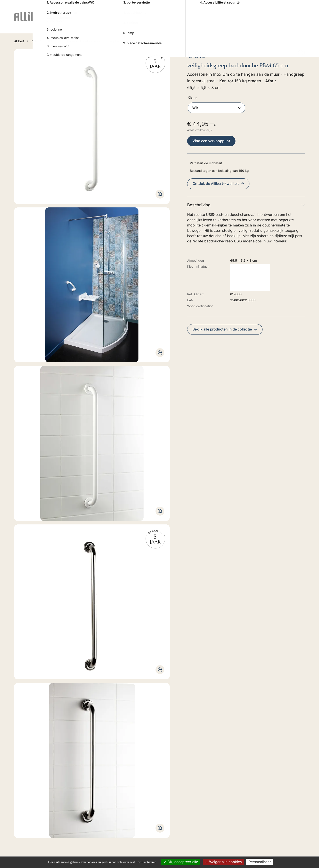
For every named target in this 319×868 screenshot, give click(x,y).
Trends (280, 22)
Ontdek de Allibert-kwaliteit (218, 184)
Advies (261, 22)
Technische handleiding (37, 626)
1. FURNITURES (76, 22)
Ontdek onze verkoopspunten (69, 821)
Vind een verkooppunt (211, 141)
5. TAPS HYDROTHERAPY (164, 22)
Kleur (192, 98)
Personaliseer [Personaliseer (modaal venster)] (260, 862)
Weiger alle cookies (223, 862)
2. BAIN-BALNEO (101, 22)
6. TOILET (202, 22)
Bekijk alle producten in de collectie (225, 329)
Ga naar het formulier (62, 786)
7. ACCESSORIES (229, 22)
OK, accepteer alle (181, 862)
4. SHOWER (134, 22)
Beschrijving (246, 205)
